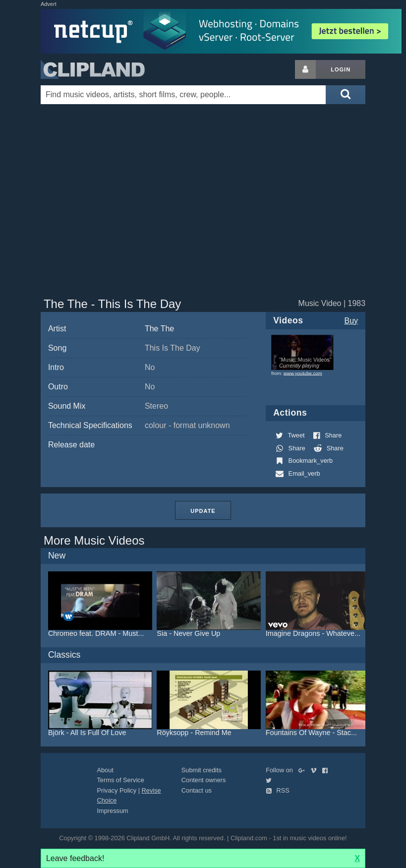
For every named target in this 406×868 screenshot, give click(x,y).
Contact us (197, 790)
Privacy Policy (116, 790)
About (105, 770)
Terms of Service (120, 780)
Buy (351, 321)
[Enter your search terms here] (183, 95)
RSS (278, 790)
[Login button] (305, 69)
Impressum (112, 811)
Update (203, 511)
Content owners (204, 780)
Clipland (93, 69)
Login (341, 69)
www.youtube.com (303, 373)
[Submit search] (346, 95)
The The (159, 329)
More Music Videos (94, 540)
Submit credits (202, 770)
